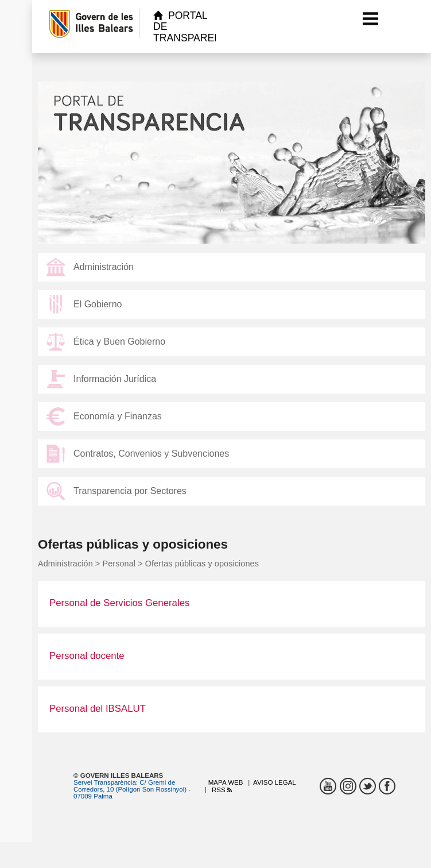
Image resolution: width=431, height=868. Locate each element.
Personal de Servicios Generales (119, 603)
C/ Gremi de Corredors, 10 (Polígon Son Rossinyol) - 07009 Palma (132, 789)
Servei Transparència (105, 782)
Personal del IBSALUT (98, 709)
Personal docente (87, 656)
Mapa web (226, 782)
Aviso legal (275, 782)
